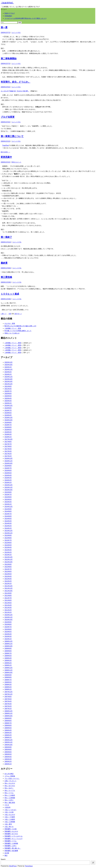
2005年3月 (8, 759)
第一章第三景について (12, 136)
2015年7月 (8, 495)
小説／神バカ (9, 827)
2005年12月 (8, 740)
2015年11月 (8, 487)
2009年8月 (8, 651)
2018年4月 (8, 432)
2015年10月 (8, 490)
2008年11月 (8, 670)
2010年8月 (8, 624)
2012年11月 (8, 559)
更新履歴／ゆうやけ (11, 834)
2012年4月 (8, 576)
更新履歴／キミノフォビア (13, 839)
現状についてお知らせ (12, 333)
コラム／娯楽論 (10, 776)
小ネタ (7, 805)
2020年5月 (8, 396)
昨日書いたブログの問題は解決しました (18, 331)
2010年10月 (8, 620)
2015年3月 (8, 502)
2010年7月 (8, 627)
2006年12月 (8, 711)
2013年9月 (8, 535)
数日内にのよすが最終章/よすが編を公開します (20, 326)
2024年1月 (8, 374)
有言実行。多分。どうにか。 (16, 82)
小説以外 (7, 807)
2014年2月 (8, 526)
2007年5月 (8, 699)
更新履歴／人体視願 (11, 843)
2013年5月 (8, 545)
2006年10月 (8, 716)
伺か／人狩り (9, 800)
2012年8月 (8, 567)
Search (3, 859)
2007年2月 (8, 706)
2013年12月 (8, 531)
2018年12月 (8, 418)
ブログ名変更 (8, 117)
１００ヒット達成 (10, 294)
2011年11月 (8, 588)
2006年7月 (8, 723)
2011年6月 (8, 600)
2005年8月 (8, 749)
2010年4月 (8, 634)
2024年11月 (8, 369)
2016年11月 (8, 461)
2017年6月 (8, 446)
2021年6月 (8, 386)
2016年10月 (8, 463)
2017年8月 (8, 442)
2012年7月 (8, 569)
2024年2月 (8, 372)
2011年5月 (8, 603)
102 (16, 314)
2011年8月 (8, 596)
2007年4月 (8, 701)
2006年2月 (8, 735)
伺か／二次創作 (10, 795)
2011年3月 (8, 608)
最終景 (4, 263)
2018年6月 (8, 427)
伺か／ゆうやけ (10, 786)
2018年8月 (8, 422)
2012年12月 (8, 557)
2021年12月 (8, 384)
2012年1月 (8, 584)
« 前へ (3, 314)
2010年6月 (8, 629)
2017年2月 (8, 454)
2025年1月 (8, 367)
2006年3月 (8, 733)
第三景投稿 (6, 277)
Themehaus (29, 866)
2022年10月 (8, 381)
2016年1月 (8, 482)
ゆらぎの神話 (9, 774)
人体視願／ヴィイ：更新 (13, 328)
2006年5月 (8, 728)
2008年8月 (8, 677)
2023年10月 (8, 379)
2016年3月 (8, 478)
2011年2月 (8, 610)
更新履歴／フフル (10, 841)
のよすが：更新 (10, 323)
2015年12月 (8, 485)
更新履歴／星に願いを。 (13, 848)
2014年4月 (8, 521)
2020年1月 (8, 403)
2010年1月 (8, 639)
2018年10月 (8, 420)
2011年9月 (8, 593)
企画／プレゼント (10, 781)
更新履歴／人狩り (10, 846)
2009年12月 (8, 641)
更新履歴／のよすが (11, 831)
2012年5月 (8, 574)
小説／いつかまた (10, 810)
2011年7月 (8, 598)
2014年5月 (8, 519)
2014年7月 (8, 514)
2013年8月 (8, 538)
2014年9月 (8, 509)
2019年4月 (8, 415)
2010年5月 (8, 632)
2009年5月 (8, 656)
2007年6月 (8, 697)
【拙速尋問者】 (7, 3)
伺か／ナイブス (10, 791)
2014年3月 (8, 523)
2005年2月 (8, 761)
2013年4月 (8, 547)
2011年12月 (8, 586)
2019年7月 (8, 410)
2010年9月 (8, 622)
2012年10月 (8, 562)
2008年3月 (8, 685)
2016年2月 (8, 480)
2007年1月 (8, 709)
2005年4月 (8, 757)
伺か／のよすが (10, 783)
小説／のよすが (10, 815)
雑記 (6, 855)
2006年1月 (8, 737)
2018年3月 (8, 434)
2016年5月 (8, 473)
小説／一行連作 (10, 817)
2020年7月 (8, 391)
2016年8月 (8, 466)
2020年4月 (8, 398)
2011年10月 (8, 591)
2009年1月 (8, 665)
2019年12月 (8, 406)
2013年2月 (8, 552)
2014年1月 (8, 528)
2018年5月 (8, 430)
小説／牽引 (8, 824)
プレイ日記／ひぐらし (12, 778)
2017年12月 (8, 439)
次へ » (19, 314)
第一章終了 (6, 237)
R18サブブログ (10, 13)
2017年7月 (8, 444)
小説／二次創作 (10, 819)
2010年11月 (8, 617)
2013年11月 (8, 533)
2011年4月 (8, 605)
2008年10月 (8, 672)
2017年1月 (8, 456)
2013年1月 (8, 555)
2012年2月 (8, 581)
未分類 (7, 853)
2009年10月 (8, 646)
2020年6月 (8, 393)
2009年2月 (8, 663)
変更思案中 (6, 157)
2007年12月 (8, 692)
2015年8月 (8, 492)
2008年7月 (8, 680)
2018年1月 (8, 437)
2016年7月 (8, 468)
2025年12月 (8, 362)
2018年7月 (8, 425)
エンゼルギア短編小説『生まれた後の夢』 (15, 91)
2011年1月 (8, 612)
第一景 (4, 27)
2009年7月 (8, 653)
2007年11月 (8, 694)
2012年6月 (8, 571)
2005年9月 (8, 747)
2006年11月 (8, 713)
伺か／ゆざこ (9, 788)
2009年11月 (8, 644)
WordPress (13, 866)
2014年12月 (8, 507)
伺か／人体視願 (10, 798)
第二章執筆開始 (9, 58)
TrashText (6, 145)
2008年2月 (8, 687)
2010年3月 (8, 636)
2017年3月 (8, 451)
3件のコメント (16, 162)
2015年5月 (8, 499)
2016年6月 (8, 470)
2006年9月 (8, 718)
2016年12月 (8, 458)
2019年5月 (8, 413)
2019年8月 (8, 408)
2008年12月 (8, 668)
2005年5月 (8, 754)
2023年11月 (8, 377)
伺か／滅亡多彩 (10, 803)
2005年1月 (8, 764)
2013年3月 (8, 550)
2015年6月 (8, 497)
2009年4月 (8, 658)
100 (10, 314)
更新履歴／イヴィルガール (13, 836)
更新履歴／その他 (10, 829)
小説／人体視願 (10, 822)
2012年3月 (8, 579)
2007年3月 (8, 704)
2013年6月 (8, 543)
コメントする (16, 33)
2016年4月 (8, 475)
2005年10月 (8, 745)
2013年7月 (8, 540)
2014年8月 (8, 511)
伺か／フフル (9, 793)
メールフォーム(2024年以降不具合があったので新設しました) (25, 18)
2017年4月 (8, 449)
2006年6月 (8, 725)
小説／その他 (9, 812)
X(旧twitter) (8, 16)
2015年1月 (8, 504)
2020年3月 (8, 401)
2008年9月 (8, 675)
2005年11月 (8, 742)
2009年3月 (8, 660)
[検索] (93, 863)
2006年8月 (8, 721)
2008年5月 (8, 682)
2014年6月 (8, 516)
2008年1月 (8, 689)
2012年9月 (8, 564)
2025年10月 (8, 365)
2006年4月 (8, 730)
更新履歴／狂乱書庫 (11, 851)
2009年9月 (8, 648)
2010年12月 (8, 615)
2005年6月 (8, 752)
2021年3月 (8, 389)
